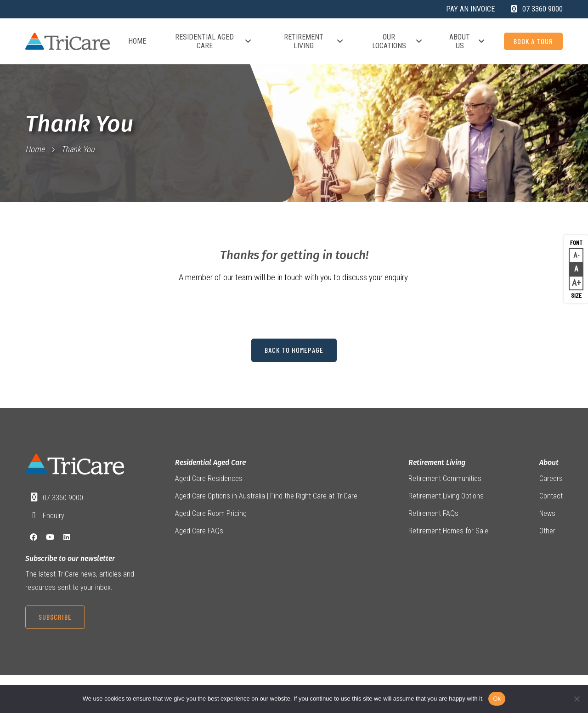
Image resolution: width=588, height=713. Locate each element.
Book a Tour (533, 41)
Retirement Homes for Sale (448, 532)
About (549, 463)
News (547, 514)
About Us (467, 41)
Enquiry (54, 516)
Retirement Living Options (446, 496)
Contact (551, 496)
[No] (577, 699)
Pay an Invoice (470, 9)
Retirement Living (314, 41)
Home (137, 41)
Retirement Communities (445, 478)
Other (547, 532)
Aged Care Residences (209, 478)
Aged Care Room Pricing (211, 514)
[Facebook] (34, 538)
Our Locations (398, 41)
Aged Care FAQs (199, 532)
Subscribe (55, 617)
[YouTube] (50, 538)
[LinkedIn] (67, 538)
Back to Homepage (294, 350)
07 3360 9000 (63, 498)
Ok (497, 699)
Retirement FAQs (433, 514)
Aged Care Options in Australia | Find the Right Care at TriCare (266, 496)
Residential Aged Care (214, 41)
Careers (551, 478)
